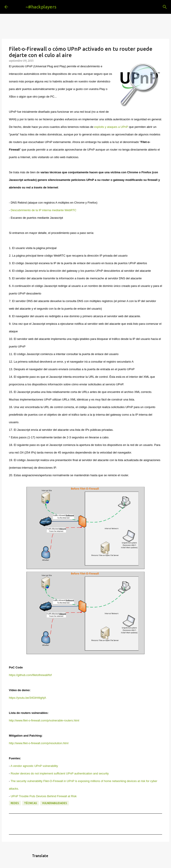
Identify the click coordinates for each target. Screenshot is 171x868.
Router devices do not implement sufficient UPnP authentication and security (60, 773)
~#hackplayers (41, 7)
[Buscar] (63, 7)
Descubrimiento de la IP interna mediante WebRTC (44, 210)
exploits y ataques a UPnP (111, 127)
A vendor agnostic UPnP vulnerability (34, 766)
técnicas (31, 803)
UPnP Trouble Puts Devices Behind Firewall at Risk (44, 796)
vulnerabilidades (55, 803)
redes (15, 803)
